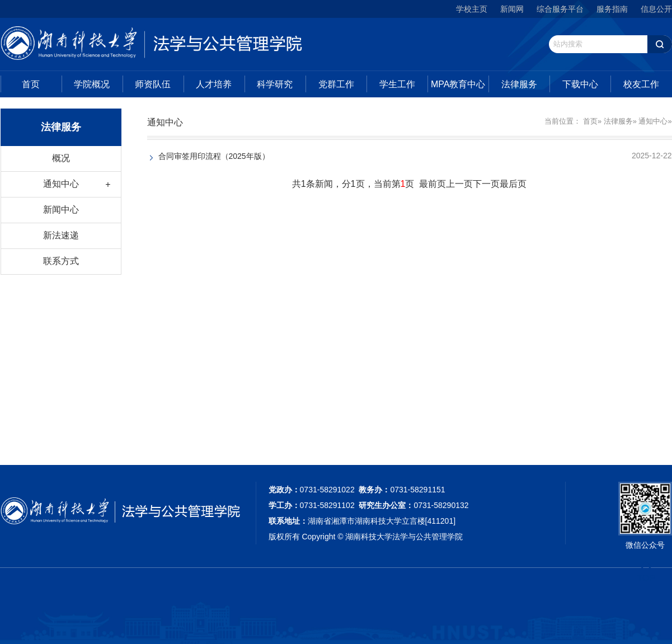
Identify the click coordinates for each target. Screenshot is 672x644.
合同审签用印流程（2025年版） (214, 156)
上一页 (459, 184)
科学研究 (275, 84)
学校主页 (472, 9)
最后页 (513, 184)
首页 (31, 84)
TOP (646, 572)
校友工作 (641, 84)
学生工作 (397, 84)
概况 (61, 158)
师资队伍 (153, 84)
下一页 (486, 184)
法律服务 (519, 84)
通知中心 (61, 184)
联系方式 (61, 261)
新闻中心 (61, 210)
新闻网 (512, 9)
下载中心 (580, 84)
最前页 (433, 184)
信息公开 (656, 9)
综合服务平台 (560, 9)
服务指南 (612, 9)
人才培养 (214, 84)
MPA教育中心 (458, 84)
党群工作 (336, 84)
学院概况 (92, 84)
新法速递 (61, 235)
